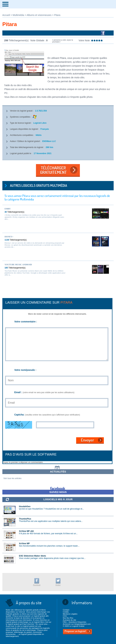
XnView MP (24, 544)
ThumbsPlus (25, 519)
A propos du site (69, 620)
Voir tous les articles (12, 478)
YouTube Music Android (18, 265)
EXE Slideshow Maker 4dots (32, 556)
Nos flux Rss (68, 618)
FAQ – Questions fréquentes (75, 622)
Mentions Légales (70, 614)
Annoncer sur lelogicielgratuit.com (77, 624)
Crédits (66, 612)
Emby (8, 209)
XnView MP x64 (26, 531)
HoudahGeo (25, 506)
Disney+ (9, 237)
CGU (65, 616)
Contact (66, 610)
